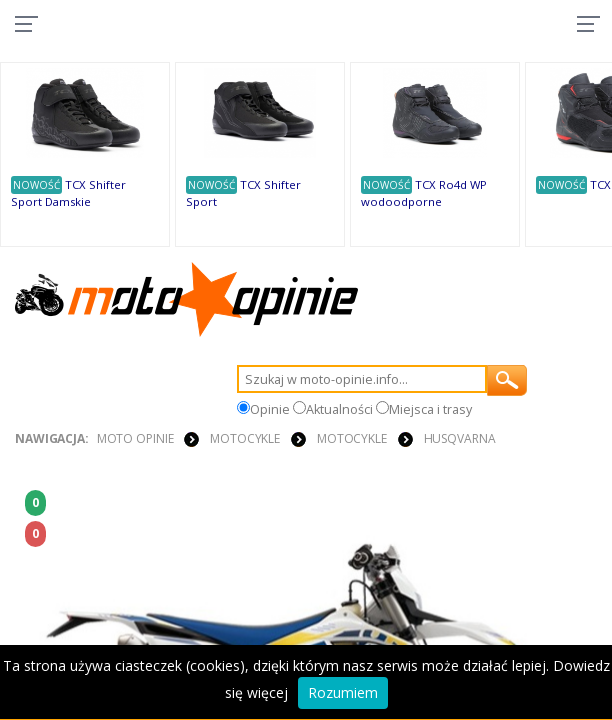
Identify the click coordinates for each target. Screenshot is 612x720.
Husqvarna (460, 438)
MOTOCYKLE (245, 438)
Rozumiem (343, 692)
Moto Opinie (135, 438)
